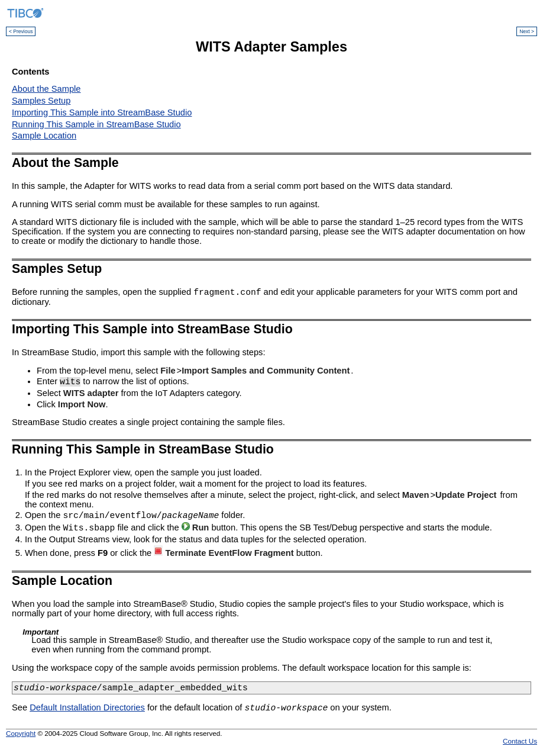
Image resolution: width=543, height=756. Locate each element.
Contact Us (520, 744)
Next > (527, 31)
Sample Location (44, 136)
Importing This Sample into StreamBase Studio (102, 112)
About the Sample (46, 89)
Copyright (21, 737)
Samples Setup (41, 101)
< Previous (21, 31)
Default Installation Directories (87, 711)
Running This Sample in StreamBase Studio (96, 124)
